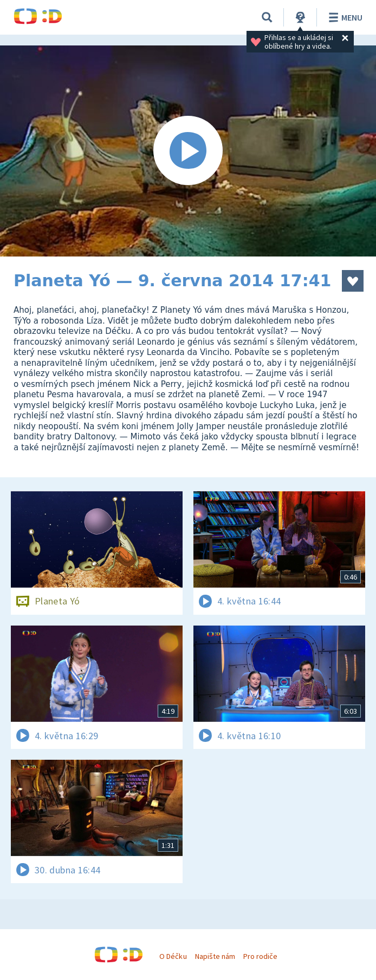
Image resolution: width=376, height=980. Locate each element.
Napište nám (215, 956)
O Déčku (173, 956)
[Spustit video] (188, 151)
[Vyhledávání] (267, 17)
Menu (344, 17)
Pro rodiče (260, 956)
